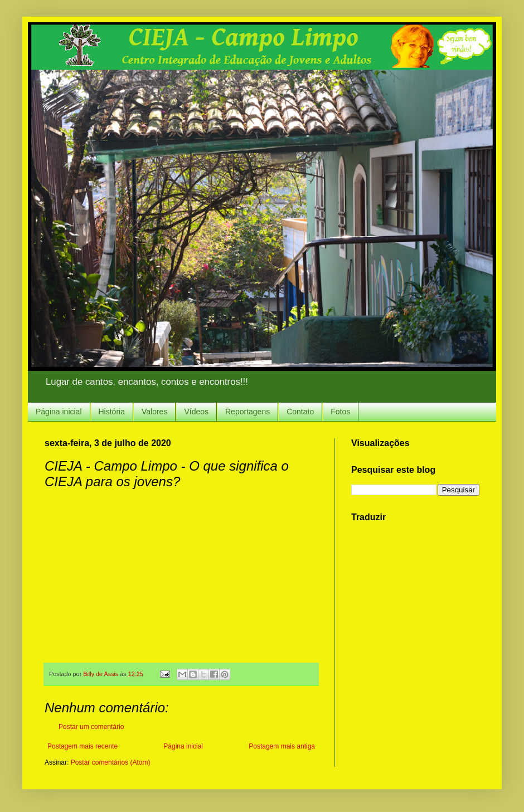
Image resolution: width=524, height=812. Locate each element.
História (112, 412)
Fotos (340, 412)
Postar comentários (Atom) (111, 762)
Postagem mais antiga (282, 746)
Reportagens (248, 412)
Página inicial (59, 412)
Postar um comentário (91, 727)
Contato (300, 412)
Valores (154, 412)
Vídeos (196, 412)
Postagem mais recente (83, 746)
